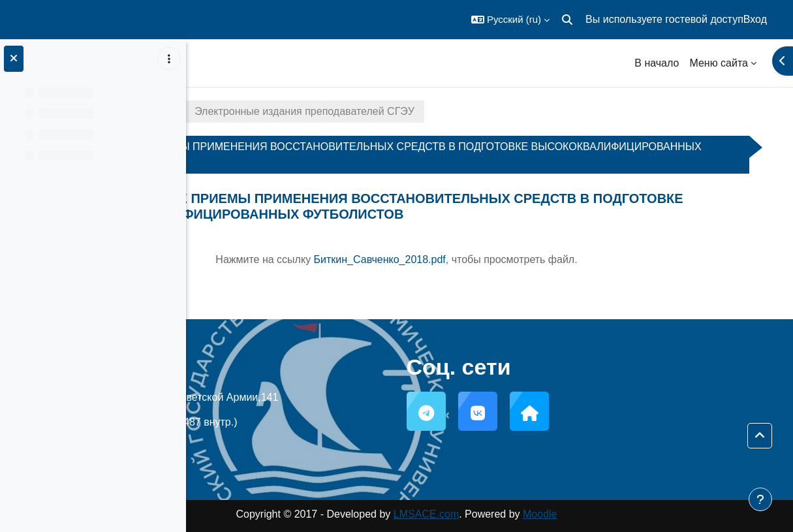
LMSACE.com (519, 514)
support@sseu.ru (320, 447)
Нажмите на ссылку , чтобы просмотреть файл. (490, 259)
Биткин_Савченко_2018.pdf (473, 259)
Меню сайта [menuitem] (719, 63)
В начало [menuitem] (657, 63)
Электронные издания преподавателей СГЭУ (466, 111)
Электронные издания (269, 111)
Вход (755, 19)
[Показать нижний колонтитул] (760, 499)
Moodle (633, 514)
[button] (510, 20)
